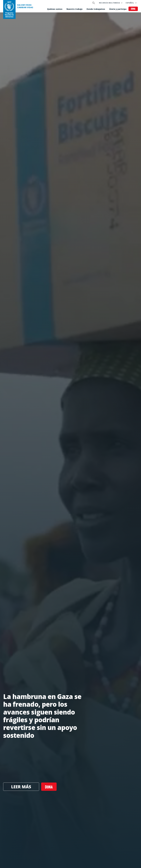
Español (130, 3)
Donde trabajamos (96, 9)
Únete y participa (118, 9)
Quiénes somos (55, 9)
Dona (133, 9)
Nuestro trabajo (74, 9)
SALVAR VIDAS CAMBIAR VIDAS (25, 6)
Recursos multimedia (109, 3)
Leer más (21, 787)
